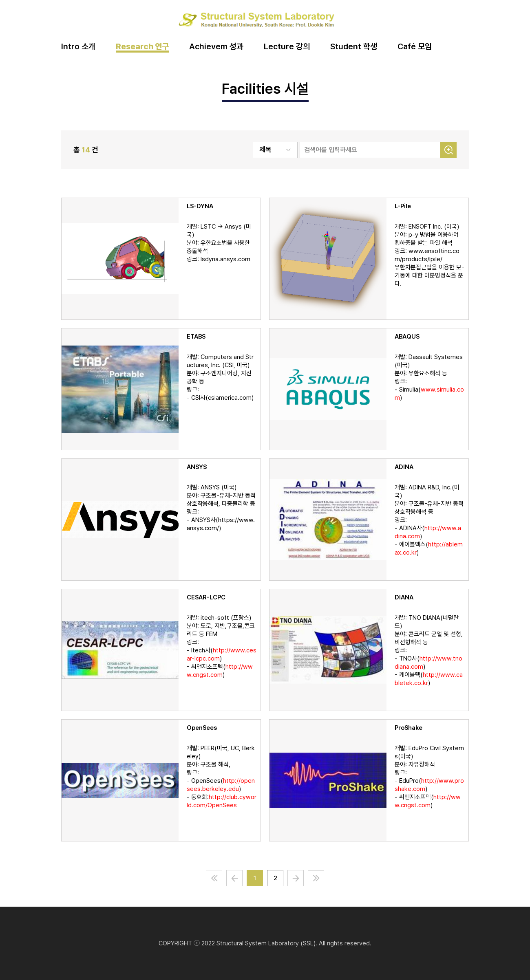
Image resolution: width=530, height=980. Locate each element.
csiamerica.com (230, 398)
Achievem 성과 (216, 47)
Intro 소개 (78, 47)
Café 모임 (415, 47)
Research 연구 (142, 47)
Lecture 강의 (287, 47)
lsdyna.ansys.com (225, 259)
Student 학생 (354, 47)
